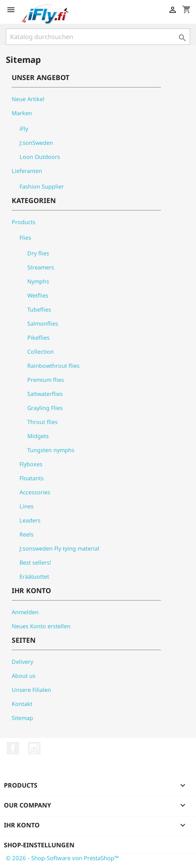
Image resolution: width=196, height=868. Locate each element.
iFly (24, 129)
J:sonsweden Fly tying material (59, 548)
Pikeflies (38, 338)
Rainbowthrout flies (53, 366)
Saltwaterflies (45, 394)
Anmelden (25, 612)
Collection (41, 352)
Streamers (41, 267)
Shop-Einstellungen (39, 845)
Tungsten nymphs (51, 450)
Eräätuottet (34, 577)
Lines (26, 506)
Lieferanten (27, 171)
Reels (26, 534)
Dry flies (38, 253)
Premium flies (46, 380)
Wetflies (38, 295)
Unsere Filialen (31, 690)
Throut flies (42, 422)
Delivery (22, 662)
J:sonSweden (36, 143)
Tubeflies (39, 309)
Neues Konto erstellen (41, 626)
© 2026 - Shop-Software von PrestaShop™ (62, 858)
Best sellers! (35, 562)
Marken (22, 113)
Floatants (32, 478)
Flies (25, 238)
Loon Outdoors (40, 157)
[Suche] (98, 37)
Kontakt (22, 704)
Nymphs (38, 281)
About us (24, 676)
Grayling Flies (45, 408)
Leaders (30, 520)
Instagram (34, 748)
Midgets (38, 436)
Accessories (35, 492)
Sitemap (22, 718)
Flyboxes (31, 464)
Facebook (13, 748)
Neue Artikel (28, 99)
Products (24, 222)
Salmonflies (43, 323)
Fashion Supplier (42, 186)
